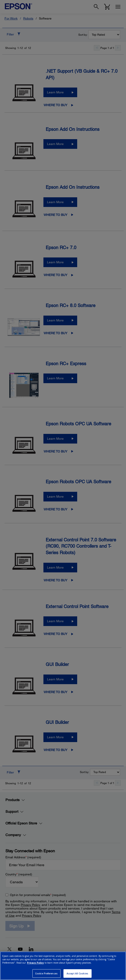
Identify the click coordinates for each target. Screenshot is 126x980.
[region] (63, 966)
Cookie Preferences (46, 973)
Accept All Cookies (77, 973)
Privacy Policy (35, 963)
